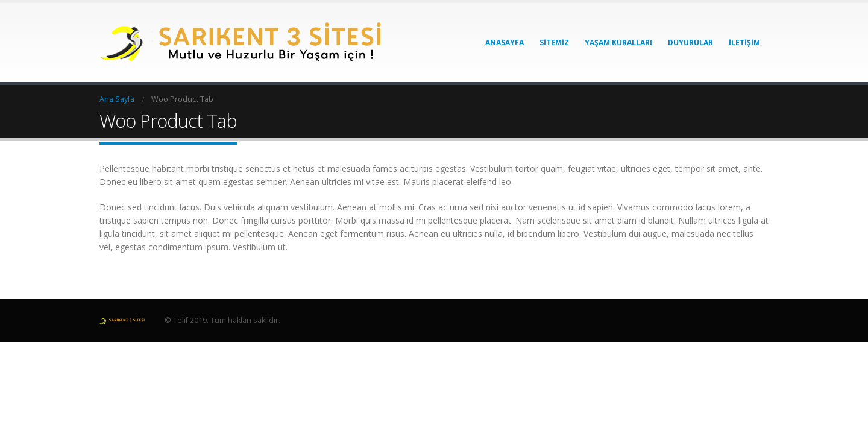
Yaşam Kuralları (618, 42)
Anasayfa (505, 42)
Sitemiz (554, 42)
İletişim (744, 42)
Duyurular (690, 42)
